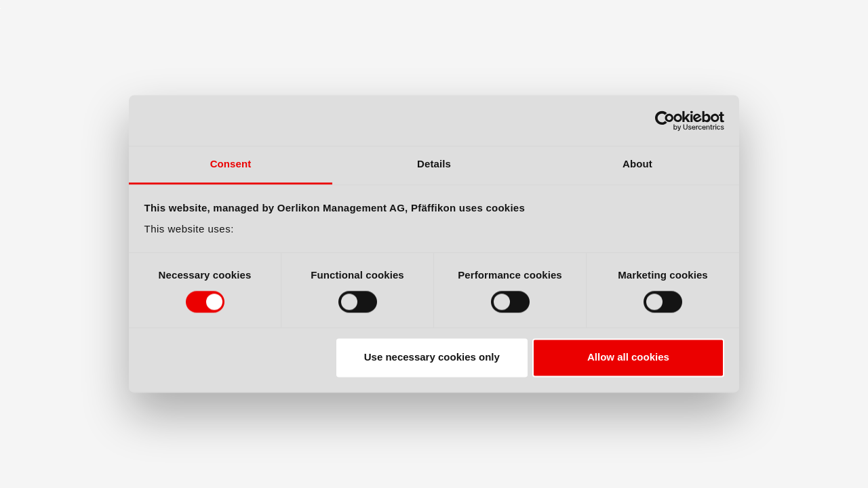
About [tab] (637, 164)
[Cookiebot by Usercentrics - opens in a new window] (665, 121)
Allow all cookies (628, 358)
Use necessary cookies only (432, 358)
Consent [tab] (231, 164)
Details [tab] (434, 164)
